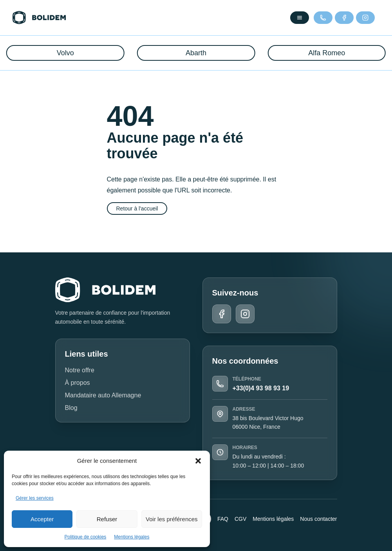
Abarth (196, 53)
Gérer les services (35, 498)
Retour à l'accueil (137, 208)
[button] (198, 461)
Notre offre (80, 370)
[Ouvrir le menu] (300, 18)
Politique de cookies (86, 537)
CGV (240, 519)
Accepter (42, 519)
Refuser (107, 519)
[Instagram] (365, 18)
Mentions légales (132, 537)
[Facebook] (344, 18)
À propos (78, 383)
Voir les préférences (172, 519)
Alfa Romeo (327, 53)
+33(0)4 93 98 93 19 (261, 388)
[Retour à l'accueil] (39, 18)
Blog (71, 408)
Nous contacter (318, 519)
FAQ (223, 519)
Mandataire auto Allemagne (103, 395)
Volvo (65, 53)
